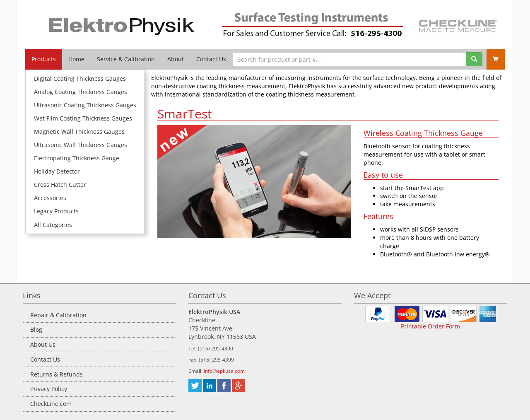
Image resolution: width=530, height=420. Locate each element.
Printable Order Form (430, 326)
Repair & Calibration (58, 315)
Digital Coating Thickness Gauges (80, 78)
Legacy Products (56, 211)
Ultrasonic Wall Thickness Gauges (81, 145)
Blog (36, 329)
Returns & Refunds (57, 374)
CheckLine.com (51, 404)
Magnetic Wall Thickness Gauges (79, 132)
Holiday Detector (57, 171)
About (176, 59)
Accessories (50, 198)
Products (44, 59)
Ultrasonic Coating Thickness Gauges (85, 105)
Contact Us (211, 59)
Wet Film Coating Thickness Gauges (83, 118)
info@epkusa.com (224, 371)
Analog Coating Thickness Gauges (81, 92)
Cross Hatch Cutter (60, 185)
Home (76, 59)
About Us (43, 344)
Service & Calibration (126, 59)
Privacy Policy (49, 389)
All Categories (53, 225)
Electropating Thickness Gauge (77, 158)
